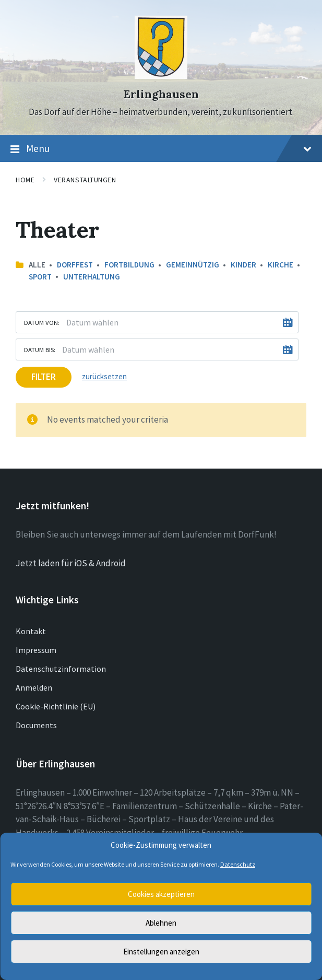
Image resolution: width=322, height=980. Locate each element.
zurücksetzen (104, 376)
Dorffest (75, 265)
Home (25, 180)
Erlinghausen (161, 94)
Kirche (281, 265)
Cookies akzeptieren (161, 894)
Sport (40, 277)
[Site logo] (161, 76)
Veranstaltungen (85, 180)
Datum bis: (40, 349)
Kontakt (31, 631)
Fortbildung (129, 265)
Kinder (243, 265)
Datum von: (42, 322)
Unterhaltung (92, 277)
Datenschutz (238, 864)
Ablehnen (161, 923)
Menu (161, 149)
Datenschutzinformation (61, 669)
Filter (44, 377)
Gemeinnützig (193, 265)
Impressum (36, 650)
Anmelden (34, 687)
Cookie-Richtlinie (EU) (56, 706)
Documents (36, 725)
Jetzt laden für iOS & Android (71, 563)
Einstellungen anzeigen (161, 952)
